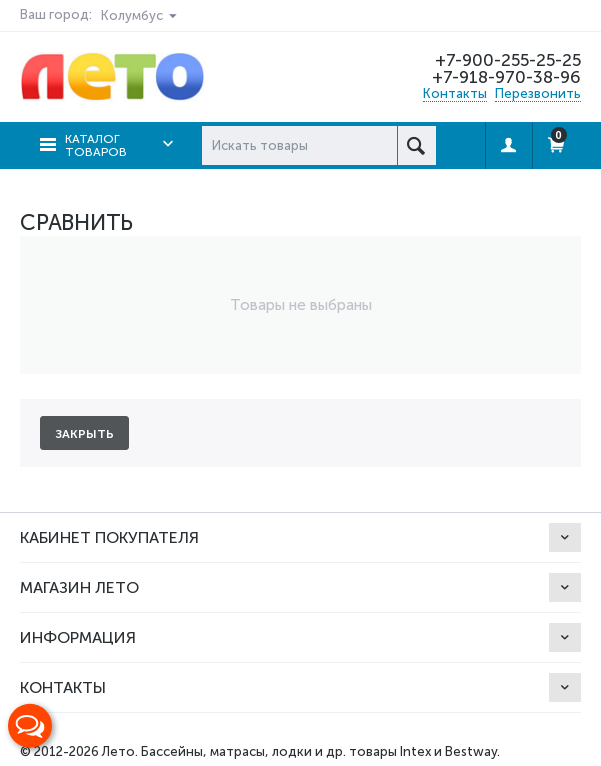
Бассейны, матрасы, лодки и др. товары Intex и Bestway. (320, 751)
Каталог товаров (96, 145)
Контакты (455, 93)
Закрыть (84, 434)
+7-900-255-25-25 (508, 60)
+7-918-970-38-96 (506, 77)
